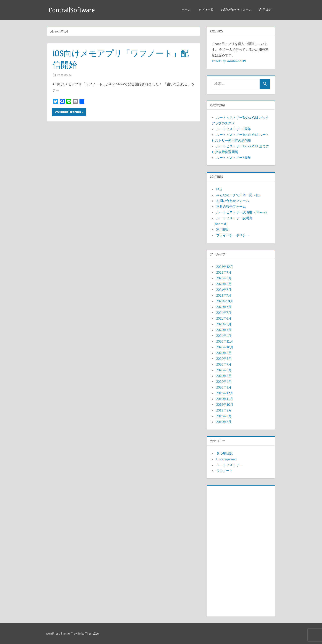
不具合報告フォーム (231, 206)
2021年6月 (224, 318)
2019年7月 (224, 422)
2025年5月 (224, 284)
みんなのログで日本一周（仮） (239, 195)
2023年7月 (224, 295)
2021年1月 (224, 336)
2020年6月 (224, 370)
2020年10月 (225, 347)
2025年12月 (225, 267)
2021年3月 (224, 330)
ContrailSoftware (72, 10)
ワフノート (224, 471)
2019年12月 (225, 393)
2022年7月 (224, 307)
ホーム (186, 10)
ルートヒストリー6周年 (234, 129)
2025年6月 (224, 278)
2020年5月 (224, 376)
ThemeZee (92, 633)
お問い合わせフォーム (236, 10)
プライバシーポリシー (233, 235)
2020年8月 (224, 359)
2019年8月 (224, 416)
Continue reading (68, 112)
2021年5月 (224, 324)
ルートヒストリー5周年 (234, 158)
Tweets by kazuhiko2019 (229, 61)
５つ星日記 (224, 453)
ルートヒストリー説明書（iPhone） (242, 212)
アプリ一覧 (206, 10)
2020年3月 (224, 387)
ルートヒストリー (229, 465)
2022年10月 (225, 301)
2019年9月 (224, 410)
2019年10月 (225, 405)
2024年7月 (224, 290)
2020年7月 (224, 364)
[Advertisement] (241, 550)
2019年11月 (225, 399)
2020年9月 (224, 353)
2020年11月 (225, 341)
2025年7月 (224, 272)
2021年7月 (224, 313)
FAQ (219, 189)
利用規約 (265, 10)
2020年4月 (224, 382)
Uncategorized (227, 459)
